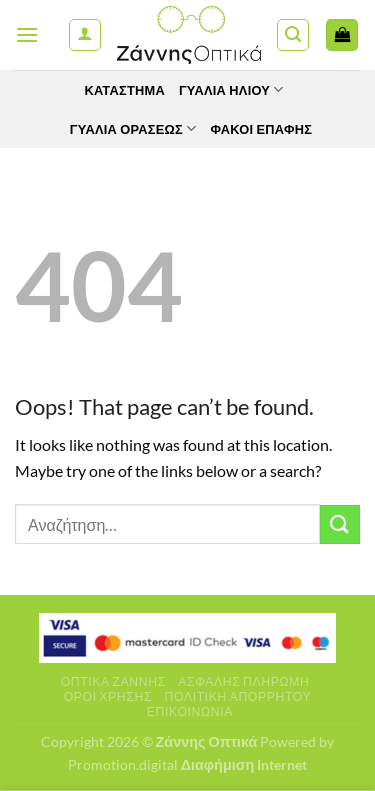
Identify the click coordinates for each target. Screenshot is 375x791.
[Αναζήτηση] (293, 35)
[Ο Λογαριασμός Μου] (85, 35)
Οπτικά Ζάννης (113, 681)
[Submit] (340, 524)
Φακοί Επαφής (261, 129)
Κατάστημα (124, 90)
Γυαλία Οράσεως (133, 128)
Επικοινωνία (190, 711)
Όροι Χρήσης (108, 696)
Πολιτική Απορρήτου (238, 696)
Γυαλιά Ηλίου (231, 89)
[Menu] (27, 34)
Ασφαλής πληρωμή (243, 681)
